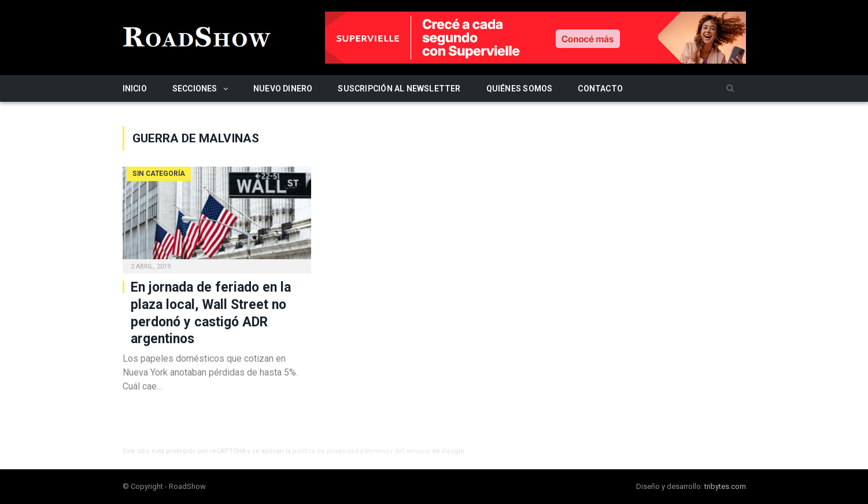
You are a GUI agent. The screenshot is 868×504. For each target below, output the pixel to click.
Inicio (135, 89)
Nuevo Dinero (283, 89)
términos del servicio (398, 451)
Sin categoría (159, 174)
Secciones (195, 89)
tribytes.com (725, 486)
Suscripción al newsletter (399, 89)
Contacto (600, 89)
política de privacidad (326, 451)
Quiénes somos (520, 89)
